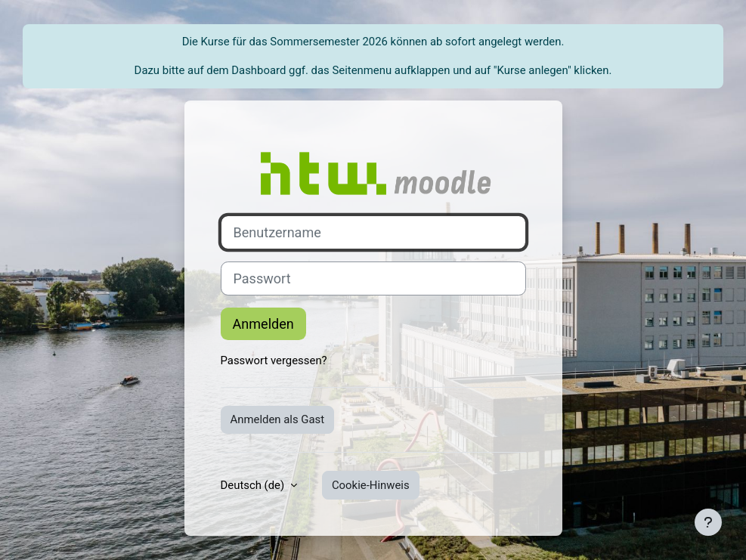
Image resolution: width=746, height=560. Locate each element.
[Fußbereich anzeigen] (708, 522)
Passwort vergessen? (274, 360)
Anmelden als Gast (278, 419)
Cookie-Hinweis (371, 485)
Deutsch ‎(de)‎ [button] (254, 485)
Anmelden (263, 324)
